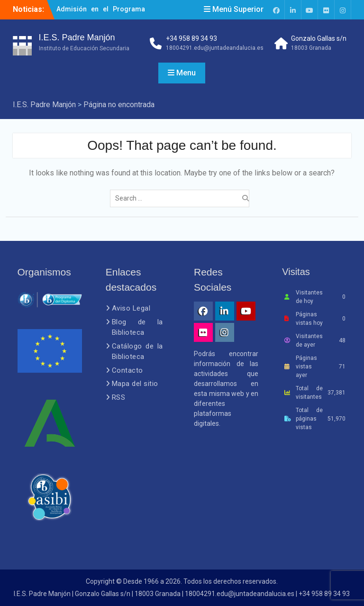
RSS (119, 397)
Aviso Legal (131, 308)
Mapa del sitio (135, 384)
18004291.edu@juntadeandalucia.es (215, 48)
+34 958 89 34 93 (191, 38)
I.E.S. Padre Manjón (77, 37)
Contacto (127, 370)
